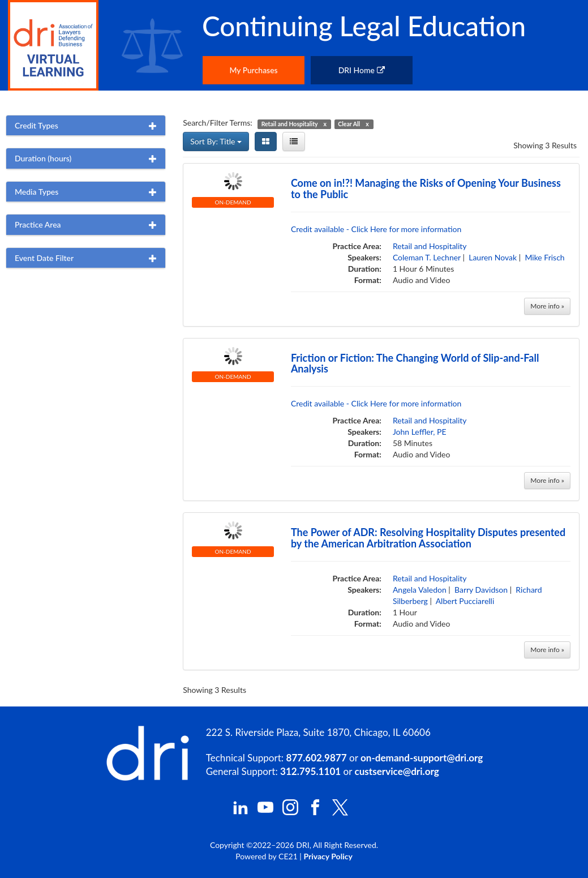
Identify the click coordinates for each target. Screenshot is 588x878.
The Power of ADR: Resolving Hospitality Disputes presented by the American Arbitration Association (428, 538)
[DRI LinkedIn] (241, 812)
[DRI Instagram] (290, 812)
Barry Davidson (481, 590)
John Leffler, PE (420, 432)
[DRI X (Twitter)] (340, 813)
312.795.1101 (310, 771)
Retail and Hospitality (430, 246)
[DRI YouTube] (265, 812)
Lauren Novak (493, 257)
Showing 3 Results (545, 145)
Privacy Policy (328, 856)
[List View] (294, 142)
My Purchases (253, 70)
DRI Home (362, 70)
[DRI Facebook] (315, 812)
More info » (547, 306)
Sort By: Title (216, 141)
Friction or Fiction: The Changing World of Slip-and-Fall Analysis (415, 363)
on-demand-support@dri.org (422, 758)
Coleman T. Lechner (427, 257)
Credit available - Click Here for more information (376, 229)
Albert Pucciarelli (465, 601)
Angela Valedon (420, 590)
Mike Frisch (544, 257)
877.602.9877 (317, 758)
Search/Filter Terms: (218, 123)
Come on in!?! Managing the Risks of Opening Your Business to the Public (426, 189)
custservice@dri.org (397, 771)
